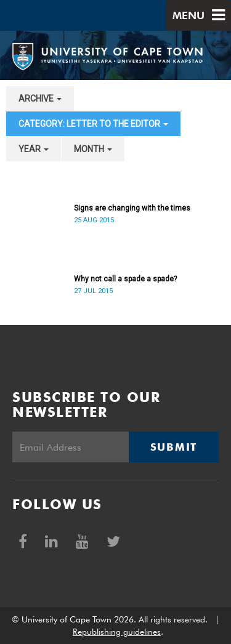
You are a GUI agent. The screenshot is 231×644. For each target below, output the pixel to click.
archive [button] (40, 99)
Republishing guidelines (117, 632)
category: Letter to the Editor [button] (93, 124)
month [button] (93, 149)
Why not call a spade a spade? (125, 279)
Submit (174, 447)
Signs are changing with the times (132, 208)
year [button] (34, 149)
